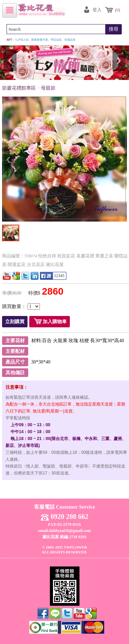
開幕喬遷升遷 (40, 40)
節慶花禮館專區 (19, 88)
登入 (97, 10)
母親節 (48, 88)
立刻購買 (15, 322)
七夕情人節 (22, 40)
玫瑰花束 (70, 40)
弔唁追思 (56, 40)
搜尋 (114, 29)
